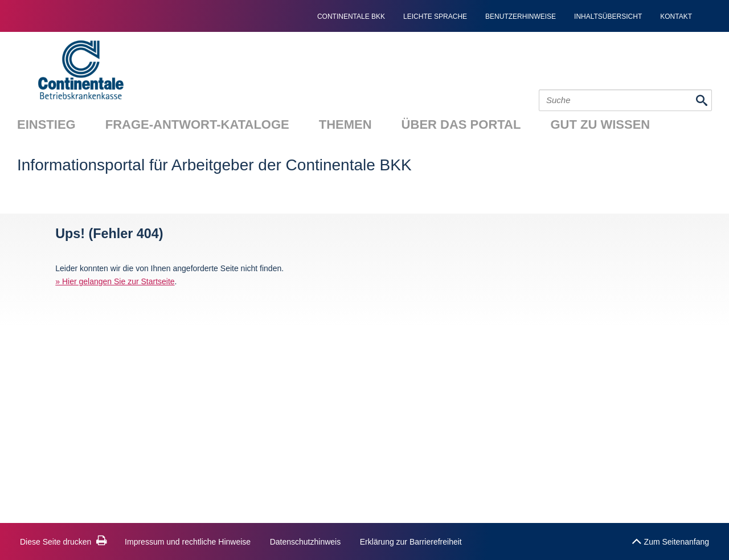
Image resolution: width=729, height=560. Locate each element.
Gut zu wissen (600, 124)
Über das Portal (461, 124)
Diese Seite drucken (64, 542)
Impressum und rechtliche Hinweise (188, 542)
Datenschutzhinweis (306, 542)
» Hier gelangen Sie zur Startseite (115, 281)
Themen (345, 124)
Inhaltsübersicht (608, 17)
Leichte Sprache (435, 17)
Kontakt (676, 17)
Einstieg (46, 124)
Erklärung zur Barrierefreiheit (411, 542)
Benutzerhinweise (521, 17)
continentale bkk (351, 17)
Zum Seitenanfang (670, 539)
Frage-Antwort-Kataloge (197, 124)
